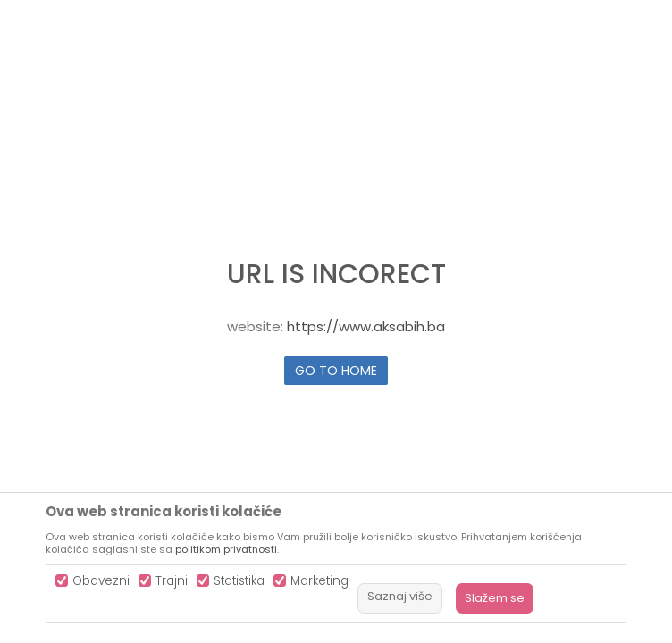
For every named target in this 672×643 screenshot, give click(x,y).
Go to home (336, 371)
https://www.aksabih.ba (366, 326)
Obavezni (101, 581)
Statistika (239, 581)
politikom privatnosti (226, 549)
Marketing (319, 581)
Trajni (172, 581)
